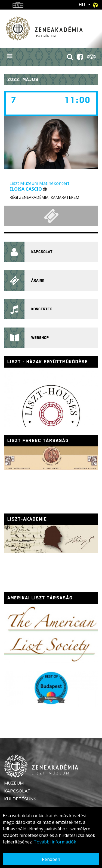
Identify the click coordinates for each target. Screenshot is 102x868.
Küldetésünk (20, 799)
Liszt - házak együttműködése (48, 362)
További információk (55, 842)
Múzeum (14, 783)
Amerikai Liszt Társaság (40, 598)
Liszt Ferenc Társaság (38, 441)
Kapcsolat (17, 791)
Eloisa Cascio (28, 189)
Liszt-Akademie (27, 519)
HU (82, 5)
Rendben (51, 859)
